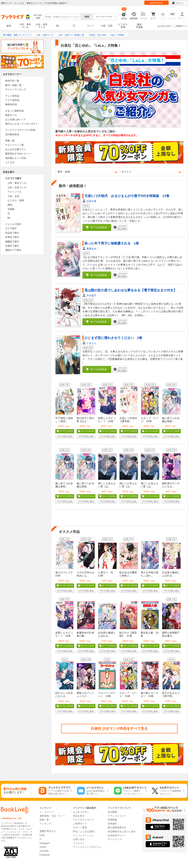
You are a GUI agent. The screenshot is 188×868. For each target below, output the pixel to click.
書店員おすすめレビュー (18, 154)
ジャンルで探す (13, 224)
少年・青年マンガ (25, 26)
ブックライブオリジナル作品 (20, 130)
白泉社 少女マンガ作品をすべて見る (119, 729)
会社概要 (112, 812)
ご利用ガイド (181, 26)
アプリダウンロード (83, 820)
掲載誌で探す (12, 242)
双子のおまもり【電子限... (171, 695)
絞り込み (38, 17)
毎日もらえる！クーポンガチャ (22, 124)
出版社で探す (12, 246)
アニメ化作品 (12, 96)
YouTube (44, 851)
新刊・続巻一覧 (13, 85)
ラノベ (90, 26)
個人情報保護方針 (117, 828)
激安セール (11, 115)
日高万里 (91, 201)
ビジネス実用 (123, 26)
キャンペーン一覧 (15, 145)
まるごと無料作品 (15, 111)
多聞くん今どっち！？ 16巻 (107, 420)
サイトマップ (115, 839)
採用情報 (112, 820)
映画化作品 (11, 104)
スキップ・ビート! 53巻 (149, 420)
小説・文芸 (107, 26)
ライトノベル (15, 192)
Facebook (45, 855)
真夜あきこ (93, 249)
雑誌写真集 (139, 26)
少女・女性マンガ (42, 26)
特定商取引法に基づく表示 (122, 832)
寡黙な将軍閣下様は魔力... (171, 634)
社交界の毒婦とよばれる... (171, 574)
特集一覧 (10, 141)
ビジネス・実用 (16, 200)
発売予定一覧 (12, 81)
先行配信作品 (12, 134)
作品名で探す (12, 233)
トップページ (47, 812)
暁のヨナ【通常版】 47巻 (128, 634)
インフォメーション (83, 835)
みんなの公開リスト (16, 149)
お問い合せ (79, 839)
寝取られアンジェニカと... (85, 695)
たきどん (91, 343)
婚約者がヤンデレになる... (171, 485)
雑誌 (10, 205)
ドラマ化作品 (12, 100)
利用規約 (112, 824)
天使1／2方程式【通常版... (128, 420)
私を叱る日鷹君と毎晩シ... (128, 574)
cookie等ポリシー (117, 835)
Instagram (45, 843)
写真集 (11, 209)
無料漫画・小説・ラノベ (52, 816)
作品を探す (79, 816)
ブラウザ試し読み (65, 436)
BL (58, 26)
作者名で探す (12, 237)
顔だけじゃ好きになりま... (64, 695)
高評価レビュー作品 (16, 158)
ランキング (45, 824)
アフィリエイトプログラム (87, 847)
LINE (42, 835)
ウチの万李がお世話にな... (85, 574)
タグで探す (11, 228)
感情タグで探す (13, 250)
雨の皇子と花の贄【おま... (85, 420)
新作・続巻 (64, 172)
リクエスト (79, 843)
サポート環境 (80, 828)
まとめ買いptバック (16, 120)
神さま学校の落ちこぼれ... (149, 574)
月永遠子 (91, 295)
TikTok (43, 847)
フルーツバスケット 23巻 (107, 695)
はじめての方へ (165, 26)
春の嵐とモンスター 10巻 (149, 695)
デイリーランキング (16, 89)
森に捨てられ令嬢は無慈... (171, 420)
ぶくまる (10, 162)
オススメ (126, 172)
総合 (9, 26)
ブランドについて (117, 816)
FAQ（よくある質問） (85, 832)
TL (74, 26)
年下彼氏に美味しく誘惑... (64, 420)
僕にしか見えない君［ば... (107, 485)
